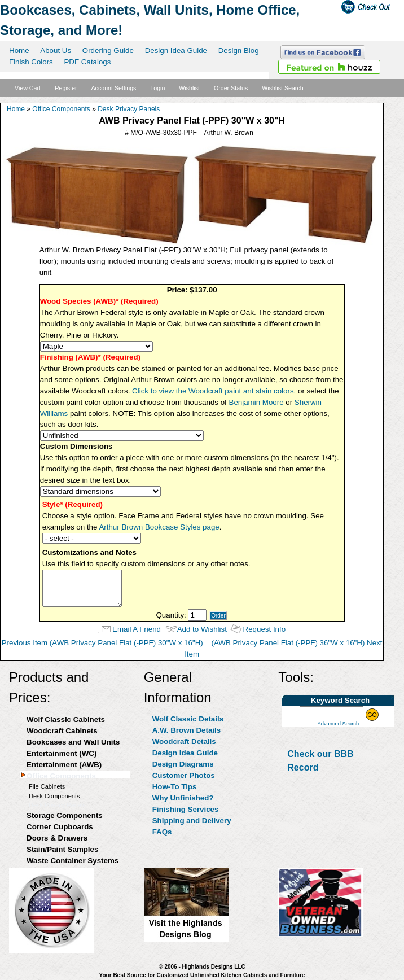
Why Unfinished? (183, 798)
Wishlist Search (282, 88)
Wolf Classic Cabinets (66, 719)
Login (157, 88)
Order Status (231, 88)
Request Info (265, 629)
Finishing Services (186, 809)
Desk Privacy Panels (129, 109)
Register (66, 88)
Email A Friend (137, 629)
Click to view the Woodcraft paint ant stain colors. (214, 391)
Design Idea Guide (176, 51)
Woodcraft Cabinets (62, 731)
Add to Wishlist (202, 629)
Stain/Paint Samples (62, 849)
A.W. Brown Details (186, 730)
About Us (56, 51)
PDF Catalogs (87, 62)
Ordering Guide (108, 51)
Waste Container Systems (73, 861)
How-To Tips (175, 787)
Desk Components (54, 796)
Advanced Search (338, 724)
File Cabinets (47, 786)
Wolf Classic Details (188, 719)
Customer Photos (184, 775)
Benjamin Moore (256, 402)
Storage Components (65, 815)
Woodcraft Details (184, 741)
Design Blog (239, 51)
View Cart (28, 88)
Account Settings (113, 88)
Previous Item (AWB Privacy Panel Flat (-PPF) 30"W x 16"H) (102, 643)
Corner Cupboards (60, 827)
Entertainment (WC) (62, 753)
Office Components (61, 109)
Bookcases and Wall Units (73, 742)
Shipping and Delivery (192, 821)
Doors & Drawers (57, 838)
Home (19, 51)
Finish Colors (31, 62)
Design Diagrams (183, 764)
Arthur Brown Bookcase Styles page (159, 527)
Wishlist (189, 88)
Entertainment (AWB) (64, 765)
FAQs (162, 832)
